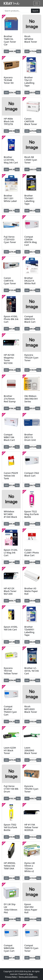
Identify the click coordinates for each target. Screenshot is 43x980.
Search (35, 11)
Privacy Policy (11, 977)
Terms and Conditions (28, 977)
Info (6, 51)
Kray (31, 974)
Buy (18, 51)
